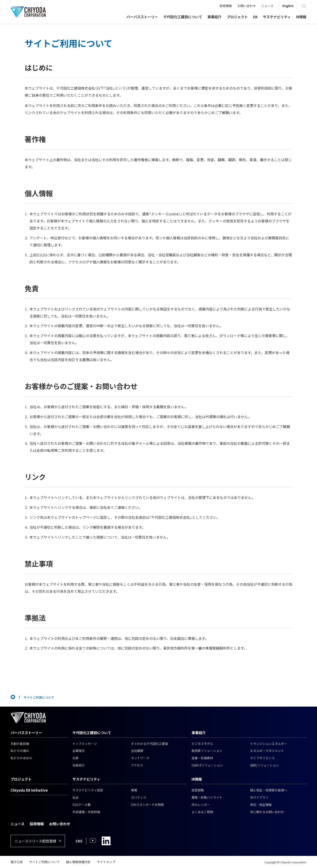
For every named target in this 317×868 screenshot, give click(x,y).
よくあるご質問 (202, 812)
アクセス (137, 765)
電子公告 (17, 862)
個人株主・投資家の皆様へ (269, 790)
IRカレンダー (201, 805)
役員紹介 (79, 765)
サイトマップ (106, 862)
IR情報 (197, 779)
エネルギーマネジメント (267, 751)
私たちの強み (20, 751)
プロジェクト (21, 779)
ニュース (18, 824)
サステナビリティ (86, 779)
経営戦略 (198, 790)
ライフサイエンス (262, 758)
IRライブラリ (259, 797)
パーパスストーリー (26, 733)
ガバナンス (139, 797)
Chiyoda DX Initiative (29, 790)
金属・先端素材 (202, 758)
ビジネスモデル (202, 744)
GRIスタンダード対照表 (147, 805)
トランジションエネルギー (269, 744)
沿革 (76, 758)
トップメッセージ (85, 744)
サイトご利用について (44, 862)
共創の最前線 (20, 744)
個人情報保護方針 (78, 862)
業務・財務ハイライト (207, 797)
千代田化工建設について (92, 733)
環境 (134, 790)
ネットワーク (140, 758)
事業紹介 (199, 733)
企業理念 (79, 751)
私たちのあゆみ (21, 758)
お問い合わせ (60, 824)
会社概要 (137, 751)
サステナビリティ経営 (88, 790)
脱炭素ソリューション (207, 751)
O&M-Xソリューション (207, 765)
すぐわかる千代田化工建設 (149, 744)
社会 (76, 797)
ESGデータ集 (82, 805)
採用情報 (37, 824)
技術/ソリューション (264, 765)
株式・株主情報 (261, 805)
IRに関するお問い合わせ (267, 812)
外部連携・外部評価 (86, 812)
